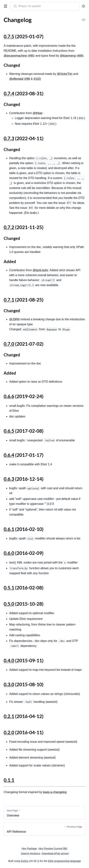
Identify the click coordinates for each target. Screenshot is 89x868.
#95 (31, 56)
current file (61, 848)
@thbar (37, 113)
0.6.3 (9, 479)
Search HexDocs (30, 853)
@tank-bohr (40, 270)
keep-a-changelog (55, 792)
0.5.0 (9, 604)
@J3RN (14, 319)
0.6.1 (9, 529)
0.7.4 (9, 93)
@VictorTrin (65, 74)
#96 (28, 79)
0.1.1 (9, 780)
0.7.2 (9, 227)
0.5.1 (9, 588)
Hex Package (29, 848)
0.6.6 (9, 396)
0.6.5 (9, 431)
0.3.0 (9, 684)
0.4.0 (9, 660)
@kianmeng (68, 56)
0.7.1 (9, 300)
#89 (80, 56)
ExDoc (25, 861)
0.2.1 (9, 716)
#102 (37, 79)
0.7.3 (9, 138)
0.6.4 (9, 455)
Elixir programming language (64, 861)
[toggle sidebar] (5, 6)
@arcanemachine (15, 56)
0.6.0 (9, 553)
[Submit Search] (15, 7)
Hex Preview (46, 848)
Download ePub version (55, 853)
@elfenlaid (16, 79)
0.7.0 (9, 344)
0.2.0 (9, 732)
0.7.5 (9, 36)
